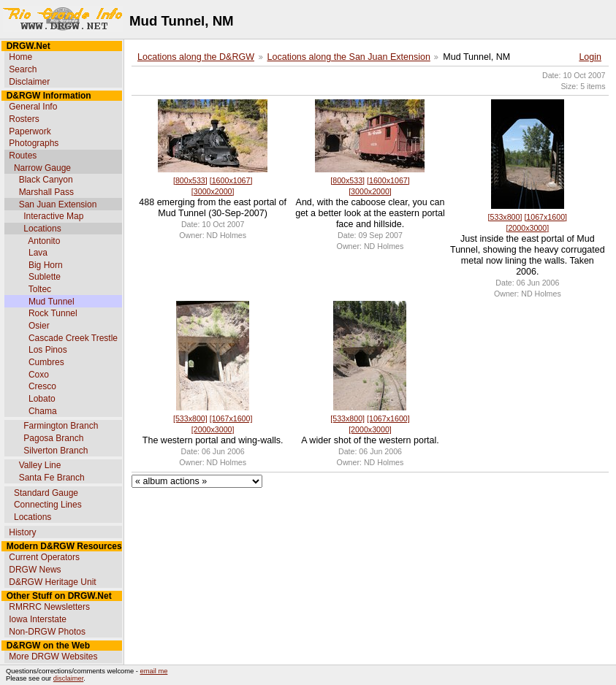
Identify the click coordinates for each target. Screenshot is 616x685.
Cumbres (46, 362)
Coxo (39, 375)
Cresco (42, 386)
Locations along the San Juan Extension (349, 57)
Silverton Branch (56, 451)
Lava (38, 253)
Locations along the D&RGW (196, 57)
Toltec (40, 289)
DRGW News (35, 570)
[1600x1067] (231, 180)
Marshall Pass (46, 192)
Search (23, 69)
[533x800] (505, 217)
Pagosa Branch (53, 438)
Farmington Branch (61, 426)
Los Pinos (48, 350)
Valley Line (40, 465)
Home (20, 57)
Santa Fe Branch (52, 478)
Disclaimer (29, 82)
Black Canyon (46, 180)
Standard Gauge (46, 493)
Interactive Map (53, 216)
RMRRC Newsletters (49, 607)
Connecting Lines (48, 505)
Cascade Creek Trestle (73, 338)
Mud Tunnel (52, 302)
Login (590, 57)
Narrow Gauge (42, 168)
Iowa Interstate (38, 619)
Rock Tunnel (53, 313)
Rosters (24, 119)
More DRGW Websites (53, 657)
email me (154, 671)
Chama (43, 411)
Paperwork (30, 131)
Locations (42, 229)
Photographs (34, 143)
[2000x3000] (527, 228)
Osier (39, 326)
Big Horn (46, 265)
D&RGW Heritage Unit (52, 582)
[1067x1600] (545, 217)
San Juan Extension (58, 204)
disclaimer (68, 678)
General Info (33, 107)
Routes (23, 156)
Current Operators (44, 557)
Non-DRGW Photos (47, 632)
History (22, 532)
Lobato (42, 399)
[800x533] (190, 180)
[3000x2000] (213, 191)
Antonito (44, 241)
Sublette (45, 277)
